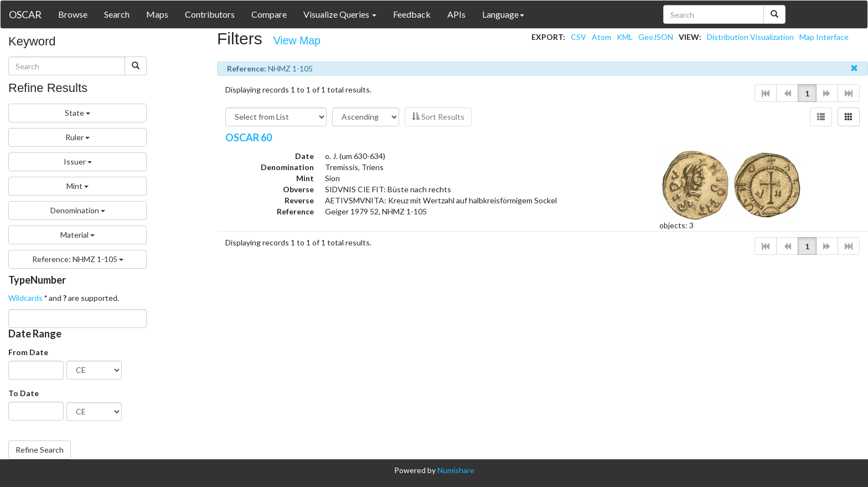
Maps (157, 14)
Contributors (210, 14)
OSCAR (25, 14)
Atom (601, 37)
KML (625, 37)
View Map (297, 40)
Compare (269, 14)
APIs (456, 14)
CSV (578, 37)
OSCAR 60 (249, 137)
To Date (24, 393)
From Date (28, 352)
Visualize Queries (340, 14)
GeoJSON (656, 37)
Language (503, 14)
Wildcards (25, 298)
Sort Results (438, 117)
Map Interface (824, 37)
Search (117, 14)
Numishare (456, 470)
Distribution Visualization (750, 37)
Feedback (412, 14)
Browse (73, 14)
